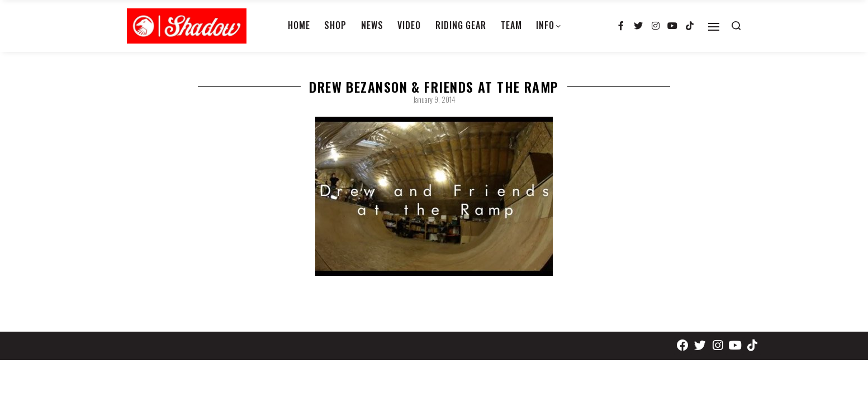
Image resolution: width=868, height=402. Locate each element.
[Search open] (736, 26)
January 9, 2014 (434, 99)
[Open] (714, 27)
